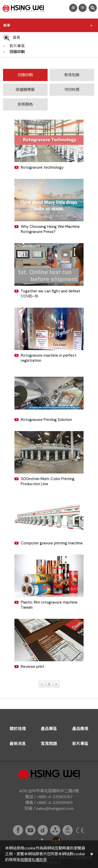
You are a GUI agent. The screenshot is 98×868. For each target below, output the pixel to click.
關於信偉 (18, 729)
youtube (30, 830)
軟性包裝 (72, 75)
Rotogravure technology (42, 167)
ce (80, 830)
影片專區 (17, 46)
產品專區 (49, 729)
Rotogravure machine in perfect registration (49, 358)
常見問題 (49, 744)
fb (18, 830)
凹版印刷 (17, 52)
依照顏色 (25, 104)
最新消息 (18, 744)
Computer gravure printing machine (52, 543)
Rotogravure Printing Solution (46, 420)
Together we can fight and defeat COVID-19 (51, 294)
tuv (68, 830)
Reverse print (33, 667)
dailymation (43, 830)
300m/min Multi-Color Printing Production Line (48, 481)
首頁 (16, 38)
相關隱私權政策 (34, 860)
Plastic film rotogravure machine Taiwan (49, 605)
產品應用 (80, 729)
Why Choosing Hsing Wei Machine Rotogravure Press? (50, 229)
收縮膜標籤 (25, 90)
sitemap (55, 830)
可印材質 (72, 90)
